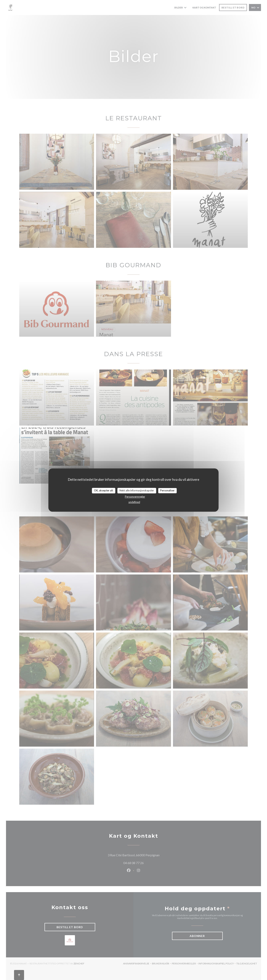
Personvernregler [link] (135, 497)
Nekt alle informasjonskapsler (137, 490)
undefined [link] (134, 502)
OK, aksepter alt (104, 490)
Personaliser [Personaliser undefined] (167, 490)
